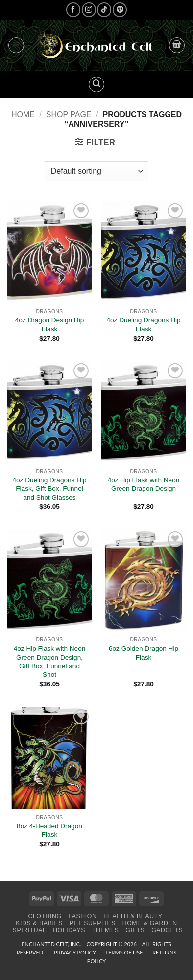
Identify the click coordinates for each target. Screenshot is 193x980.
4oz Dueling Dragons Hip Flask (143, 325)
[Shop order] (96, 171)
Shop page (69, 115)
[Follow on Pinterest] (120, 10)
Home (23, 115)
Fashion (82, 916)
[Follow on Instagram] (89, 10)
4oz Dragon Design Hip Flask (50, 325)
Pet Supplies (93, 923)
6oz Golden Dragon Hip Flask (144, 653)
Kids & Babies (39, 923)
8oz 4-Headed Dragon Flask (49, 831)
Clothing (45, 916)
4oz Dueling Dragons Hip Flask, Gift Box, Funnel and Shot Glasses (49, 489)
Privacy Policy (75, 952)
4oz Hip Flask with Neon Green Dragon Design (144, 485)
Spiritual (30, 930)
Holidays (69, 930)
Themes (106, 930)
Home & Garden (150, 923)
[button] (16, 45)
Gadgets (167, 930)
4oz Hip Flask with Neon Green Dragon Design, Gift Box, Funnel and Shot (50, 662)
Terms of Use (124, 952)
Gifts (135, 930)
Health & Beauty (133, 916)
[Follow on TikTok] (104, 10)
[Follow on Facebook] (73, 10)
